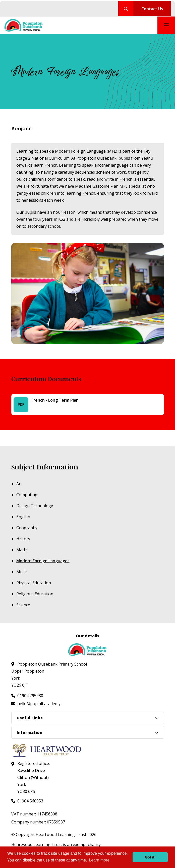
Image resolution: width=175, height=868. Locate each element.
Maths (22, 550)
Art (19, 484)
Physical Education (34, 583)
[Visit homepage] (24, 25)
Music (22, 572)
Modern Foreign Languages (43, 561)
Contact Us (152, 9)
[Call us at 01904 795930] (27, 696)
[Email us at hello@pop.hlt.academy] (36, 704)
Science (23, 605)
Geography (27, 528)
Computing (27, 495)
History (23, 539)
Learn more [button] (99, 860)
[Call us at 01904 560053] (27, 801)
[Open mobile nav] (166, 25)
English (23, 517)
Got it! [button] (150, 857)
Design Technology (35, 506)
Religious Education (35, 594)
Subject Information (45, 467)
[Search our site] (126, 9)
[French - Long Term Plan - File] (88, 405)
